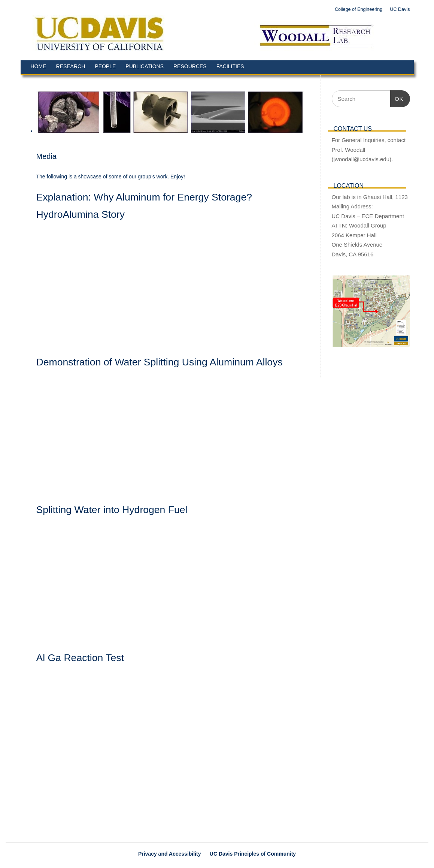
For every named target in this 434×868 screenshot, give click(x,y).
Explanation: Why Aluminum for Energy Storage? (144, 197)
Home (39, 66)
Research (71, 66)
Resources (190, 66)
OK (397, 98)
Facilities (230, 66)
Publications (145, 66)
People (105, 66)
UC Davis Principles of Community (253, 854)
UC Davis (400, 9)
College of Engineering (359, 9)
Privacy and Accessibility (170, 854)
